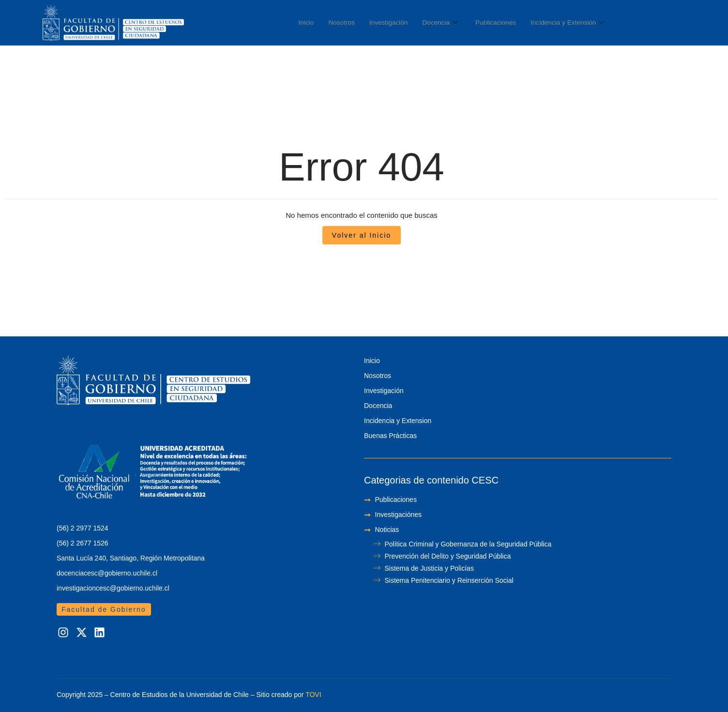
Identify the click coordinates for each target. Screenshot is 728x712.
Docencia (450, 23)
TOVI (313, 695)
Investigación (395, 23)
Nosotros (345, 23)
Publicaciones (509, 23)
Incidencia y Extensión (586, 23)
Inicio (307, 23)
